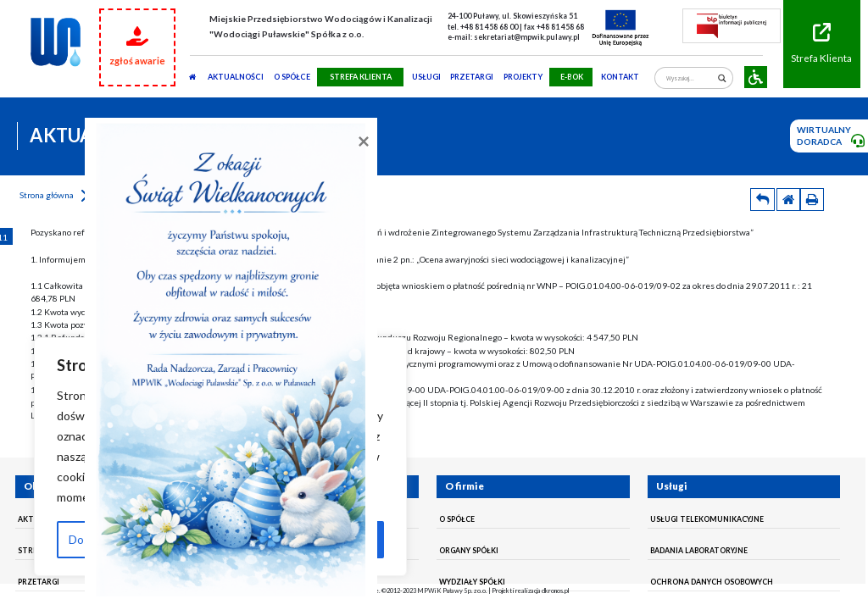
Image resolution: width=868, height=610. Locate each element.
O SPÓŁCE (292, 77)
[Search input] (690, 78)
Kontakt (620, 77)
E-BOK (572, 77)
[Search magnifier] (722, 78)
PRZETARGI (472, 77)
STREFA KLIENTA (361, 77)
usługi (426, 77)
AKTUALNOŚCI (236, 77)
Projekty (523, 77)
